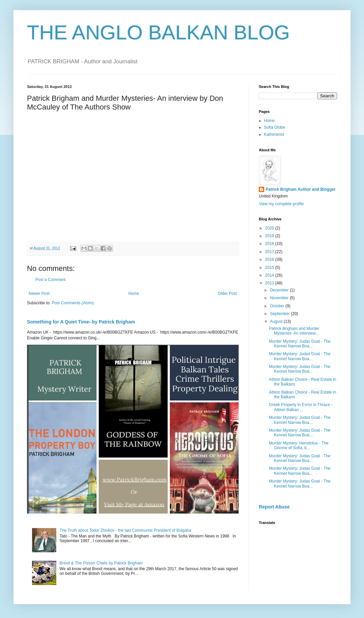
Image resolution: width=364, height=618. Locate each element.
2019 (270, 236)
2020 (270, 228)
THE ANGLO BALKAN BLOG (158, 33)
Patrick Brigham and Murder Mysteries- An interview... (294, 331)
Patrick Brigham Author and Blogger (301, 189)
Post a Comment (50, 280)
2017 (270, 252)
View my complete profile (281, 204)
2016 (270, 259)
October (278, 306)
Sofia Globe (275, 127)
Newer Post (39, 293)
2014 (270, 275)
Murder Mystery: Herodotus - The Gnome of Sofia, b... (299, 445)
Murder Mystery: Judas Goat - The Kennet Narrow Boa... (300, 344)
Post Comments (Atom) (73, 303)
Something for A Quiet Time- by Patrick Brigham (81, 322)
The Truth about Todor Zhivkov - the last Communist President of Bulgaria (126, 530)
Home (134, 293)
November (280, 298)
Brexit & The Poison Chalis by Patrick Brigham (101, 563)
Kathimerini (274, 134)
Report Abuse (274, 507)
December (280, 290)
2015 (270, 268)
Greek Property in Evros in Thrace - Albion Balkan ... (301, 407)
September (280, 314)
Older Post (227, 293)
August (277, 321)
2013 (270, 283)
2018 (270, 244)
